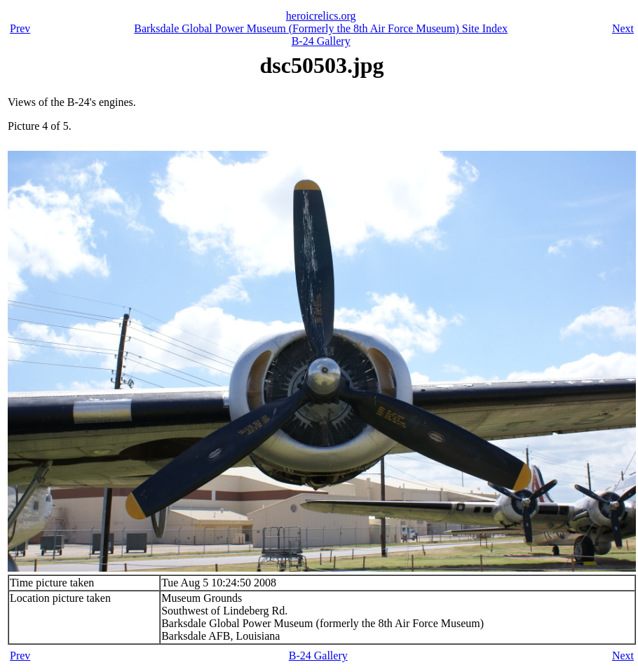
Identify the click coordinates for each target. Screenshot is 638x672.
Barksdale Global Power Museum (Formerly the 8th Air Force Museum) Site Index (321, 28)
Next (623, 28)
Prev (20, 28)
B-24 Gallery (321, 41)
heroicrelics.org (321, 16)
